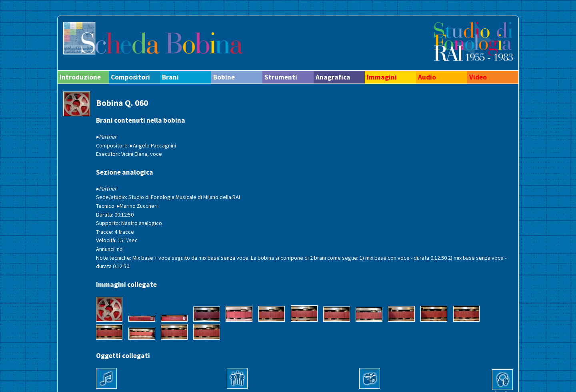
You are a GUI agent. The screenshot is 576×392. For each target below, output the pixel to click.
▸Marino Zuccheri (137, 206)
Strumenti (281, 77)
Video (478, 77)
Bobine (224, 77)
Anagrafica (333, 77)
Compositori (130, 77)
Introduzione (80, 77)
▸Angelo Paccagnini (153, 145)
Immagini (382, 77)
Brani (170, 77)
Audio (427, 77)
